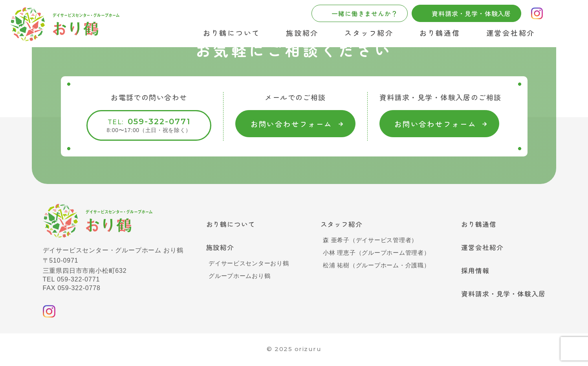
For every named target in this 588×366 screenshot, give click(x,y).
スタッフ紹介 (369, 33)
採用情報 (471, 272)
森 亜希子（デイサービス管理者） (367, 241)
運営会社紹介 (511, 33)
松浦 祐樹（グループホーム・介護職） (374, 266)
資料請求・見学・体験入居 (501, 296)
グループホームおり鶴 (239, 277)
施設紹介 (302, 33)
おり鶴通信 (440, 33)
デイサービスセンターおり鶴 (249, 265)
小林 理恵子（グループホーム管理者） (374, 253)
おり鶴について (232, 33)
